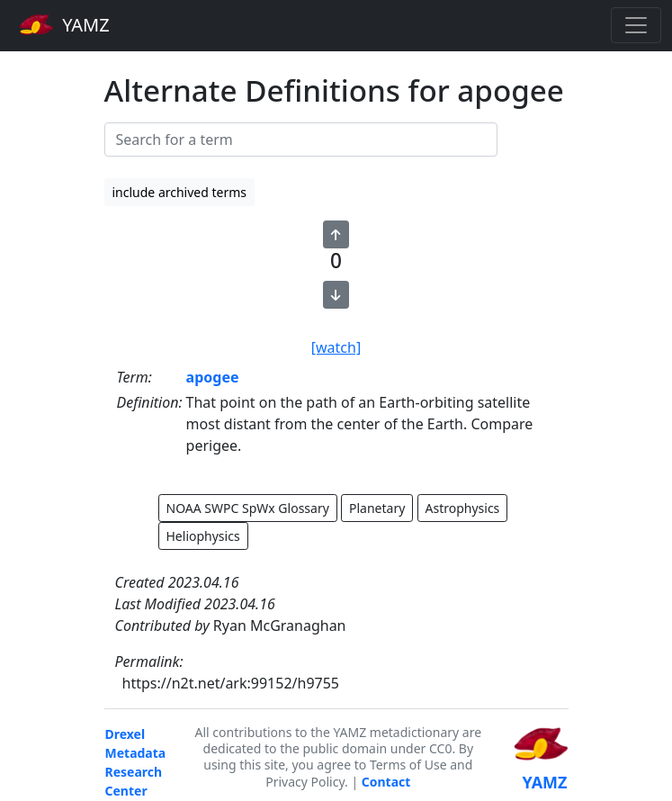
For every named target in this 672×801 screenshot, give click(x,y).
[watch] (336, 347)
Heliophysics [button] (203, 536)
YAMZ (64, 24)
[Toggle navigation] (636, 25)
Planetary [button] (377, 508)
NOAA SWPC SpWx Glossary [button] (248, 508)
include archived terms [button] (180, 192)
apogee (213, 377)
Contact (386, 782)
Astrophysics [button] (463, 508)
